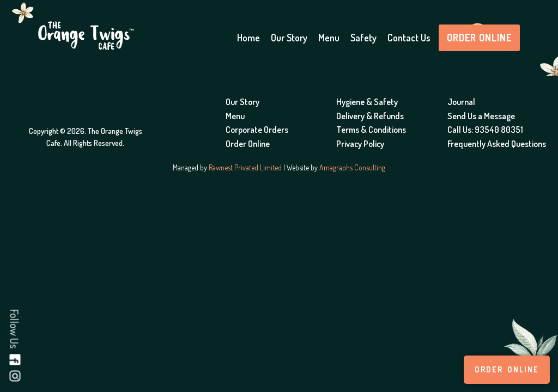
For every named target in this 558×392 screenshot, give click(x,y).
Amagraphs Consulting (352, 167)
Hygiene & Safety (367, 102)
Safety (363, 38)
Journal (461, 102)
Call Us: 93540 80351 (485, 130)
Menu (329, 38)
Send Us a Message (481, 116)
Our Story (289, 38)
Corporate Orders (257, 130)
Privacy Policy (360, 144)
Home (248, 38)
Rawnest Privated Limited (245, 167)
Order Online (479, 38)
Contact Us (409, 38)
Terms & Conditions (371, 130)
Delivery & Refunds (370, 116)
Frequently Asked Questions (497, 144)
